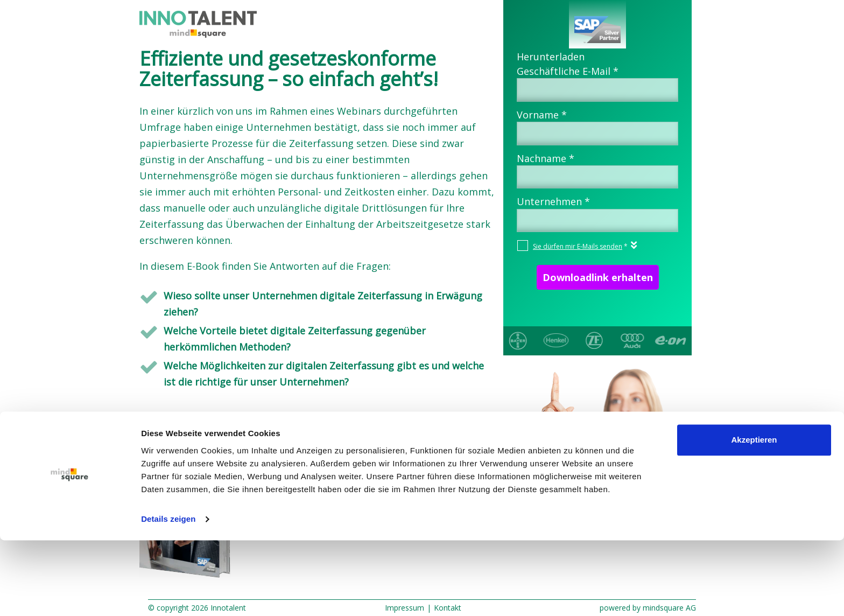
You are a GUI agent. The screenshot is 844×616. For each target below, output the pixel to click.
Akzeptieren (754, 516)
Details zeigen (168, 595)
